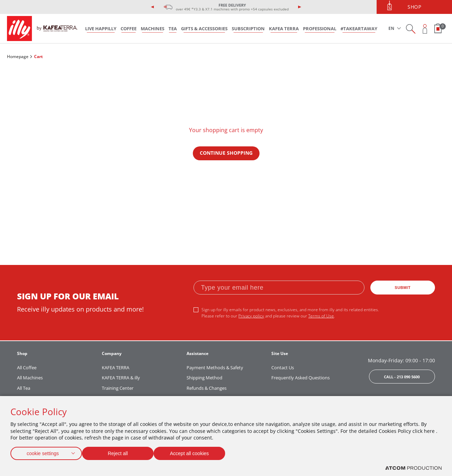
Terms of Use (321, 316)
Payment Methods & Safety (215, 368)
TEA (173, 29)
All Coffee (27, 368)
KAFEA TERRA (284, 29)
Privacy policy (251, 316)
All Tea (24, 388)
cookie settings (43, 452)
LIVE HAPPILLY (101, 29)
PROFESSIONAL (320, 29)
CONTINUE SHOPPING (226, 153)
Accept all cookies (196, 452)
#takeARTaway (359, 29)
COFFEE (129, 29)
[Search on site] (410, 29)
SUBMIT (403, 288)
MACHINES (153, 29)
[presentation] (153, 7)
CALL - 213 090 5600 (402, 377)
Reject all (121, 452)
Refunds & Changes (207, 388)
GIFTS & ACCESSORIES (204, 29)
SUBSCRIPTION (248, 29)
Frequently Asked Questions (301, 378)
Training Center (118, 388)
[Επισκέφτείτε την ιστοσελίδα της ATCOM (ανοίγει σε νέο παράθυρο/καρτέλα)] (413, 468)
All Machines (30, 378)
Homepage (18, 57)
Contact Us (283, 368)
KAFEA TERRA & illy (121, 378)
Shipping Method (204, 378)
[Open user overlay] (425, 29)
